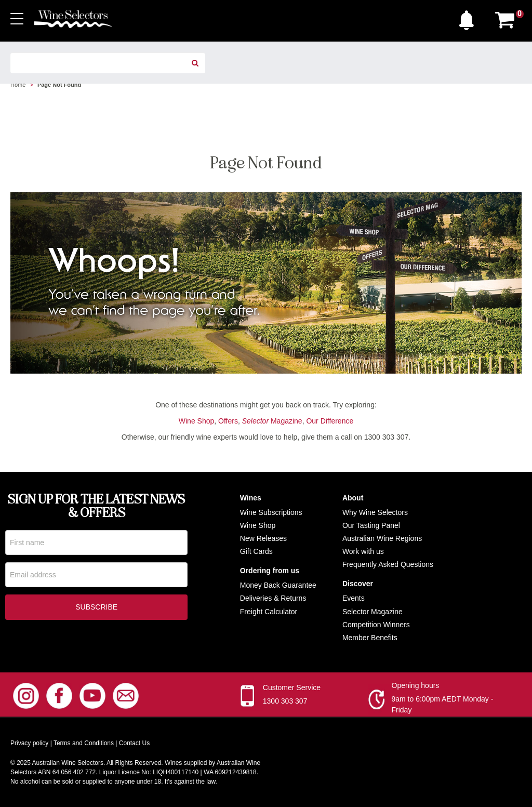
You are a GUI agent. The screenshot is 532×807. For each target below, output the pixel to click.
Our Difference (330, 421)
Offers (228, 421)
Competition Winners (376, 625)
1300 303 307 (285, 701)
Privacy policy (29, 743)
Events (354, 598)
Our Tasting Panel (371, 525)
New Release (262, 538)
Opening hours (416, 685)
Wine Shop (196, 421)
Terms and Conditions (84, 743)
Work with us (363, 551)
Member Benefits (370, 638)
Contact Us (134, 743)
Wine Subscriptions (271, 512)
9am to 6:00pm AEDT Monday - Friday (443, 704)
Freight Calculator (269, 612)
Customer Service (292, 687)
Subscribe (96, 608)
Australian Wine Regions (382, 538)
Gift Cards (256, 551)
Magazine (272, 421)
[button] (469, 18)
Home (18, 85)
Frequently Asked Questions (388, 564)
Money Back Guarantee (278, 585)
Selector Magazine (373, 612)
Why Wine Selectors (375, 512)
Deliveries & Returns (273, 598)
